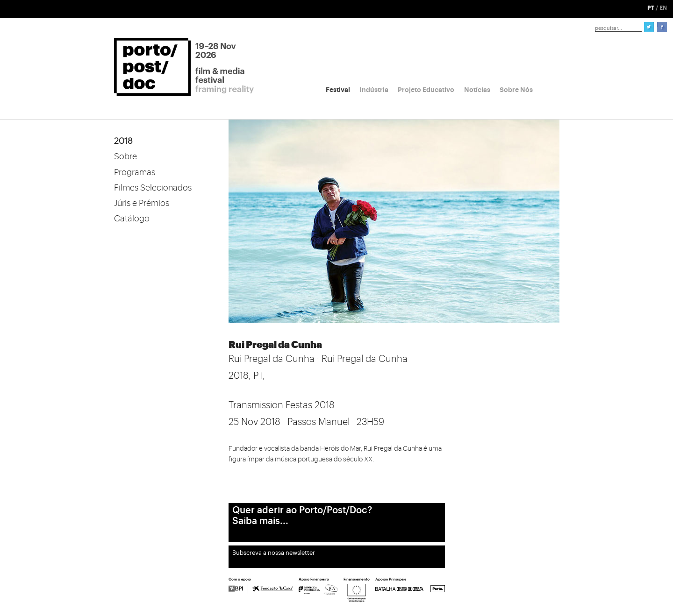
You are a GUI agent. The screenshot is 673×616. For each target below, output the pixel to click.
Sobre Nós (516, 90)
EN (663, 8)
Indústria (374, 90)
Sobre (125, 156)
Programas (135, 172)
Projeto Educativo (426, 90)
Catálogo (132, 219)
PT (651, 8)
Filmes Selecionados (153, 188)
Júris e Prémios (142, 203)
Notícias (477, 90)
